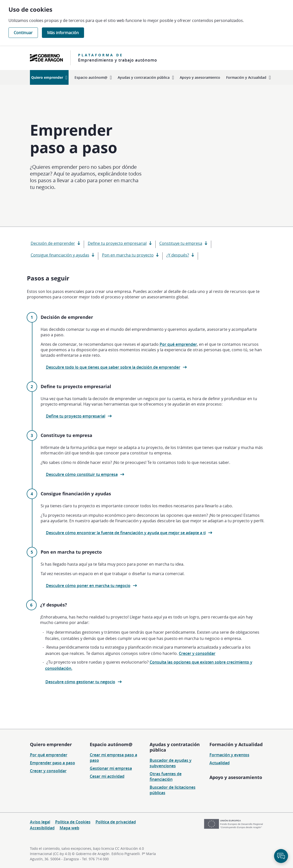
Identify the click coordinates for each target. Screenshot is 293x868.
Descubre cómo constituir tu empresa (82, 474)
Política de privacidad (116, 822)
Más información (63, 33)
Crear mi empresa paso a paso (113, 758)
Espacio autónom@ (111, 744)
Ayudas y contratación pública (175, 747)
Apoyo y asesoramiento (236, 777)
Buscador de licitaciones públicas (173, 790)
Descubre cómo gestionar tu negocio (80, 682)
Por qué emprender (178, 344)
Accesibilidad (42, 828)
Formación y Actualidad (236, 744)
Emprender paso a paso (52, 763)
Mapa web (69, 828)
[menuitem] (49, 77)
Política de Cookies (73, 822)
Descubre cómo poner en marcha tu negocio (88, 586)
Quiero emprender (51, 744)
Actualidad (220, 763)
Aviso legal (40, 822)
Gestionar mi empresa (111, 768)
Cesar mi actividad (107, 776)
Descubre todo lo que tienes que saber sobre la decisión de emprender (113, 367)
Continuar (23, 33)
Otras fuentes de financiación (166, 777)
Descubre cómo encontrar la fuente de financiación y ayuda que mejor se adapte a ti (126, 533)
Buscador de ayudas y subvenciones (171, 763)
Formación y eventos (229, 755)
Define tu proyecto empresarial (76, 416)
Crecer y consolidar (197, 653)
